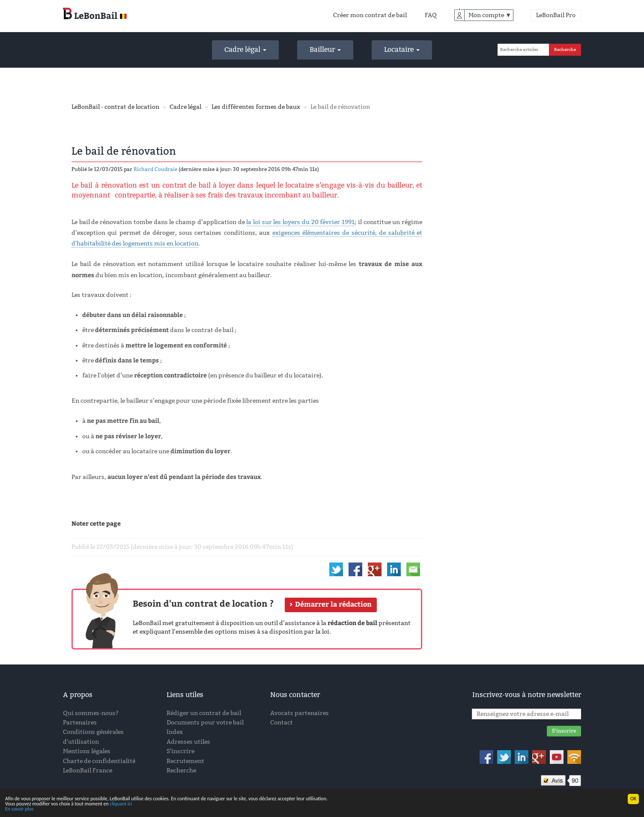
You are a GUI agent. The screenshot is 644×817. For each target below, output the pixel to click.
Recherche (181, 771)
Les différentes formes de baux (256, 107)
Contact (282, 723)
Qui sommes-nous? (91, 713)
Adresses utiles (188, 742)
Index (175, 732)
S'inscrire (180, 751)
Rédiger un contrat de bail (204, 713)
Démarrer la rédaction (333, 604)
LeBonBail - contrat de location (115, 107)
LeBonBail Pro (556, 15)
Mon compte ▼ (490, 15)
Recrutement (185, 761)
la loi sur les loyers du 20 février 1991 (300, 222)
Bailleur (325, 49)
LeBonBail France (88, 771)
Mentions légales (87, 751)
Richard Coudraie (155, 169)
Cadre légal (245, 49)
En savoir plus (19, 809)
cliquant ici (121, 804)
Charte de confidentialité (99, 761)
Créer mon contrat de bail (370, 15)
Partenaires (80, 723)
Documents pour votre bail (205, 723)
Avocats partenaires (300, 713)
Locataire (402, 49)
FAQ (431, 15)
